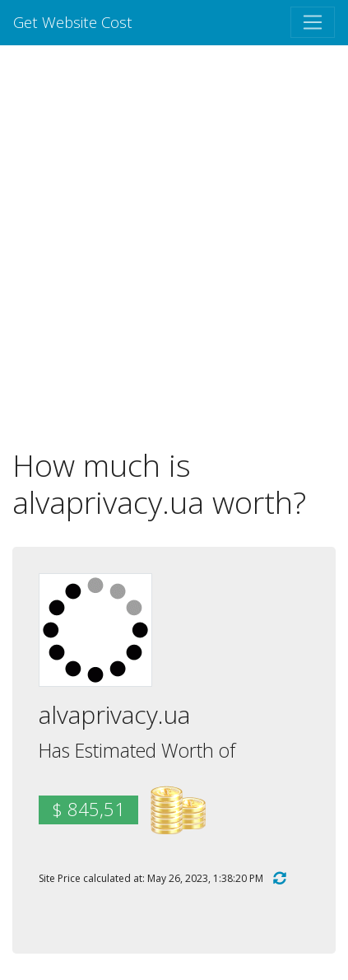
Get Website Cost (73, 22)
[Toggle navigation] (313, 22)
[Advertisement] (174, 246)
